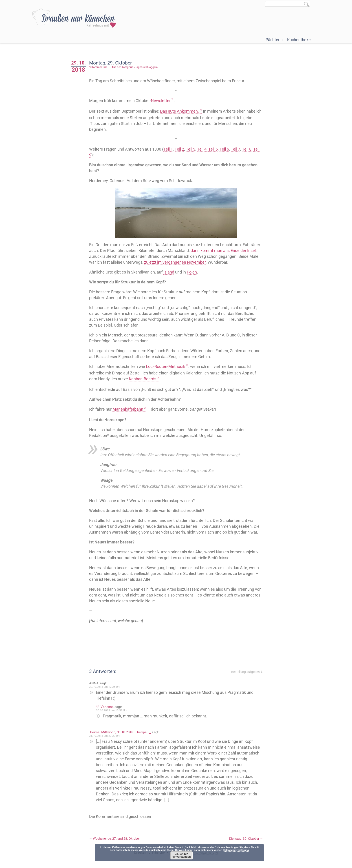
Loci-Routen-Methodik (166, 366)
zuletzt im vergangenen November (175, 262)
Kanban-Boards (143, 379)
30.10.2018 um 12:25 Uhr (105, 687)
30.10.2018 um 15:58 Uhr (112, 710)
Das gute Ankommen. (179, 111)
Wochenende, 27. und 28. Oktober (114, 839)
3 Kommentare (98, 67)
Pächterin (274, 40)
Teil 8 (247, 149)
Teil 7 (235, 149)
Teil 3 (191, 149)
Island (169, 272)
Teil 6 (224, 149)
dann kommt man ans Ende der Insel (223, 250)
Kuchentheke (299, 40)
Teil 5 (213, 149)
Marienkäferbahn (128, 409)
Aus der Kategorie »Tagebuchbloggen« (135, 67)
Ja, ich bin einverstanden (181, 855)
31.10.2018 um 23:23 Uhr (105, 736)
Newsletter (161, 101)
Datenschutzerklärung (236, 850)
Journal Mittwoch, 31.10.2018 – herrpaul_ (120, 732)
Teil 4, (202, 149)
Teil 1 (168, 149)
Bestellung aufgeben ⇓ (247, 672)
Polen (192, 272)
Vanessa (107, 707)
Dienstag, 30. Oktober (246, 839)
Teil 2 (179, 149)
